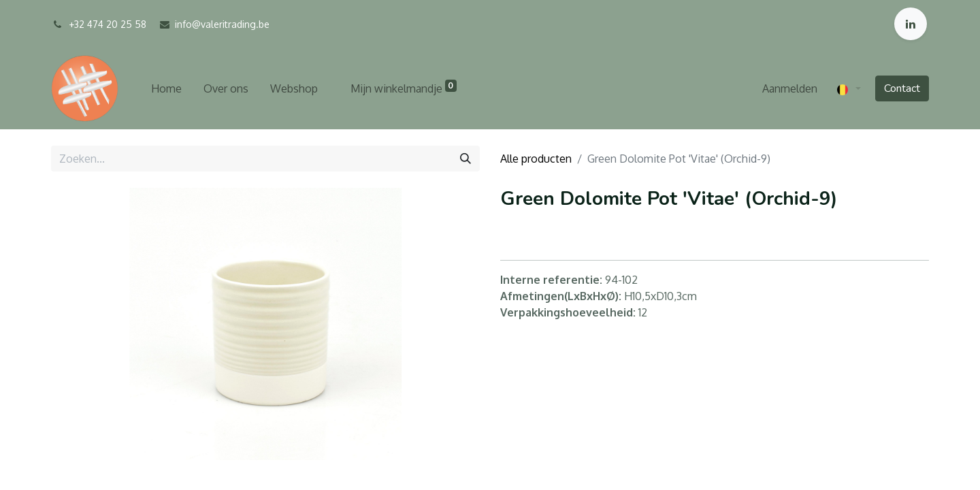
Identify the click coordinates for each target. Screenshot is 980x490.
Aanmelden (790, 88)
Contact (902, 88)
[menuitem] (166, 88)
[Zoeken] (465, 159)
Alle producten (536, 159)
